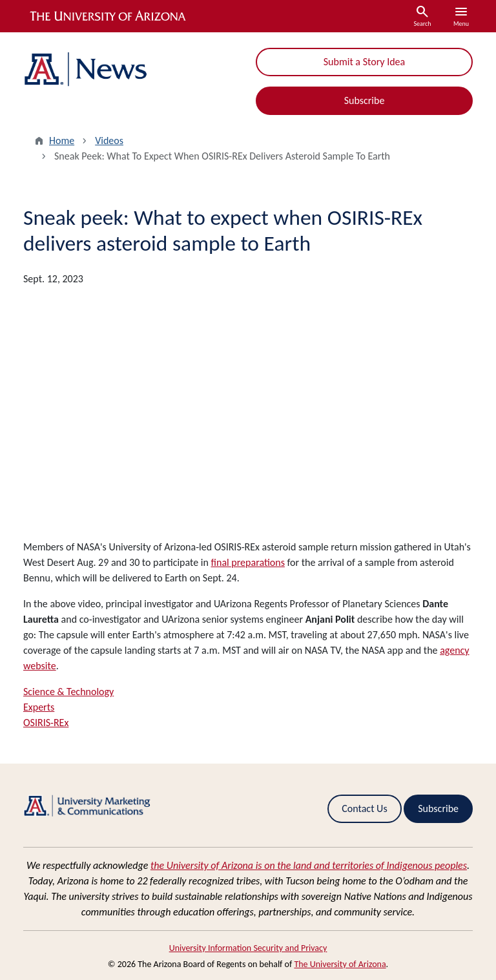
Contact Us (364, 808)
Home (62, 141)
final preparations (248, 562)
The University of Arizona (340, 964)
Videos (109, 141)
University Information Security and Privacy (248, 948)
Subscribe (365, 100)
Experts (39, 707)
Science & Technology (68, 692)
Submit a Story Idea (364, 62)
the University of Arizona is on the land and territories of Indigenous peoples (309, 865)
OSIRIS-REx (46, 723)
